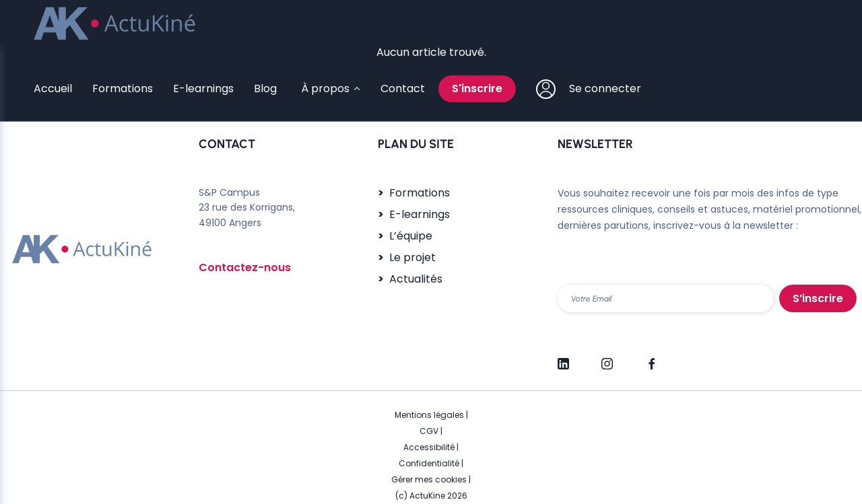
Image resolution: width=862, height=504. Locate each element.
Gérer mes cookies (429, 479)
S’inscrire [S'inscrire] (818, 298)
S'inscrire (477, 88)
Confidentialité (429, 463)
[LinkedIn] (563, 358)
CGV (429, 431)
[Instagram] (607, 358)
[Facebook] (651, 358)
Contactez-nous (245, 267)
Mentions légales (429, 415)
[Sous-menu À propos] (329, 89)
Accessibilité (429, 447)
